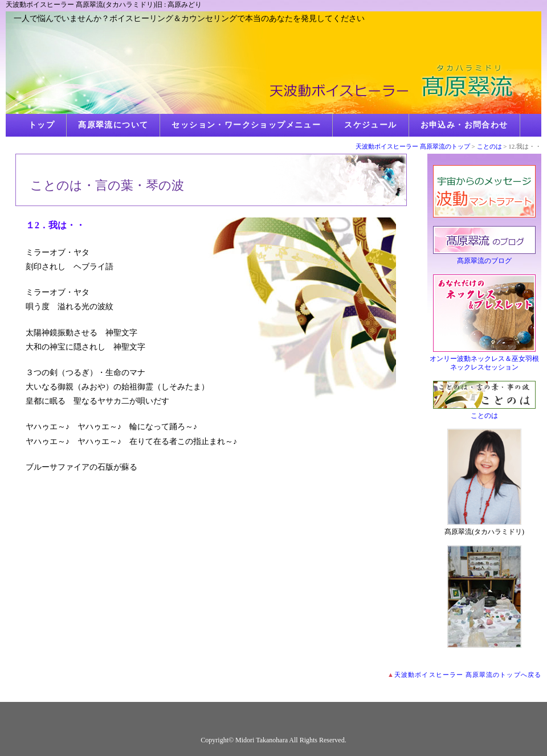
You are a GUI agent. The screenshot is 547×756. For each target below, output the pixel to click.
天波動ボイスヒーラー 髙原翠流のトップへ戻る (468, 675)
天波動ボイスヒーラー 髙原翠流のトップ (413, 146)
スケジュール (370, 125)
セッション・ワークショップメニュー (246, 125)
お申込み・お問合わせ (464, 125)
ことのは (489, 146)
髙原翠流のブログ (484, 261)
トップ (42, 125)
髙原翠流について (113, 125)
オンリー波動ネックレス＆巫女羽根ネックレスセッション (484, 363)
